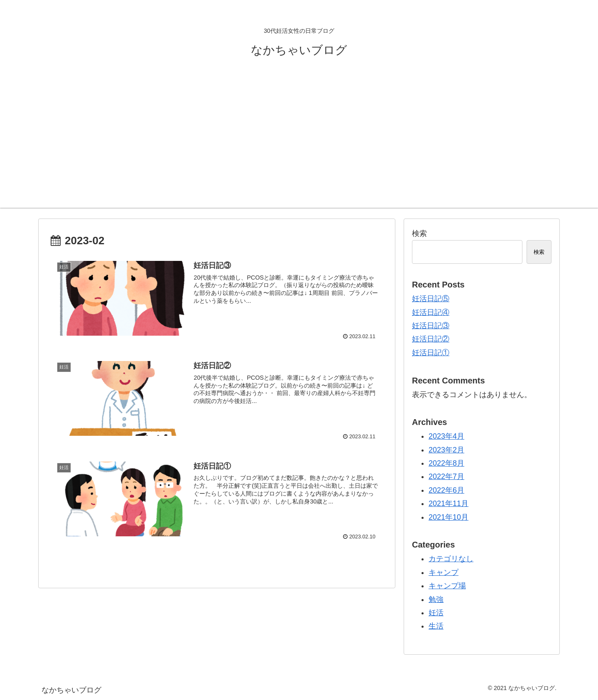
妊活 (436, 613)
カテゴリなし (451, 559)
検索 (419, 233)
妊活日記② (431, 339)
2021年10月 (448, 517)
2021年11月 (448, 504)
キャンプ (444, 572)
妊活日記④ (431, 312)
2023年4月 (446, 436)
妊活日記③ (431, 326)
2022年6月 (446, 490)
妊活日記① (431, 353)
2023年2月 (446, 450)
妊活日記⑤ (431, 299)
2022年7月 (446, 476)
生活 (436, 626)
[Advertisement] (299, 145)
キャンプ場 (447, 586)
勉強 (436, 599)
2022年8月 (446, 463)
